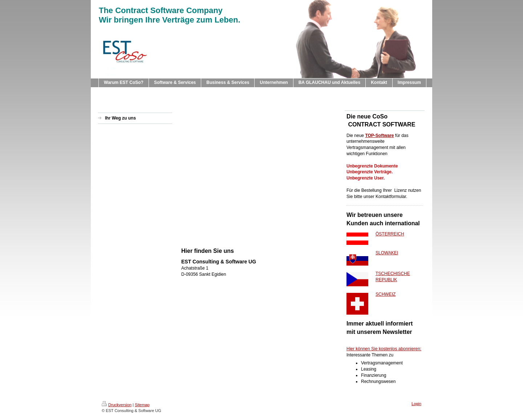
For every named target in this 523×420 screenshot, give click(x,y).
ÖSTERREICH (390, 234)
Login (416, 404)
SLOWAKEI (387, 253)
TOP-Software (379, 136)
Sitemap (142, 405)
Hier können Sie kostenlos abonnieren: (384, 349)
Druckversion (117, 405)
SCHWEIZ (386, 294)
